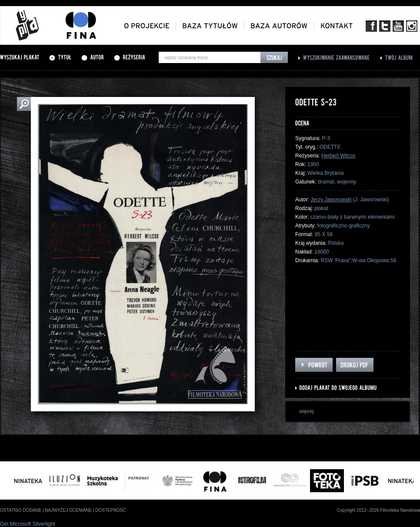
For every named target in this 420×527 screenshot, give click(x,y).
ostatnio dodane (21, 510)
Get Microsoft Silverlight (28, 524)
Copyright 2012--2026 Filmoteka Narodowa (378, 510)
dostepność (110, 510)
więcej (306, 411)
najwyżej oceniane (68, 510)
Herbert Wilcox (338, 156)
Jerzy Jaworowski (331, 200)
